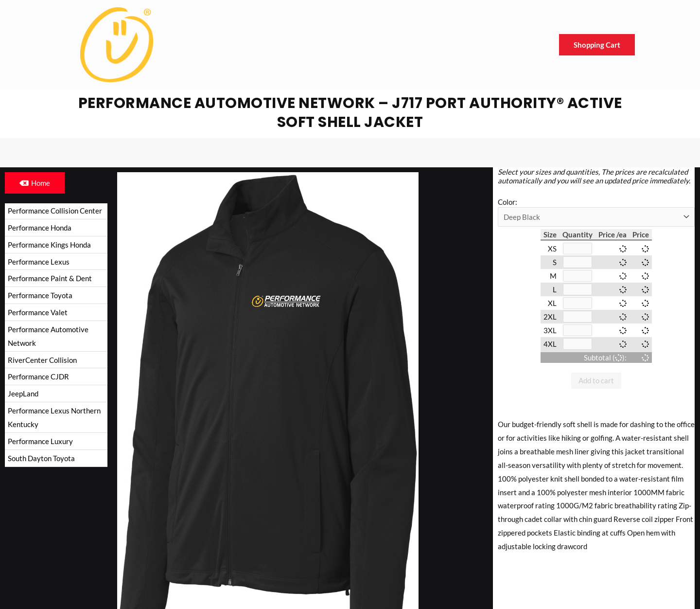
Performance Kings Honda (49, 245)
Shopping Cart (597, 45)
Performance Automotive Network (48, 336)
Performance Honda (40, 228)
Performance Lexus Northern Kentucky (54, 417)
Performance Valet (38, 312)
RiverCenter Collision (42, 360)
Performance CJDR (38, 376)
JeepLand (23, 394)
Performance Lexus (39, 262)
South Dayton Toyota (41, 458)
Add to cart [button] (596, 380)
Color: (507, 202)
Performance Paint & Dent (50, 278)
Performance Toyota (40, 295)
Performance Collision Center (55, 211)
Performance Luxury (40, 441)
